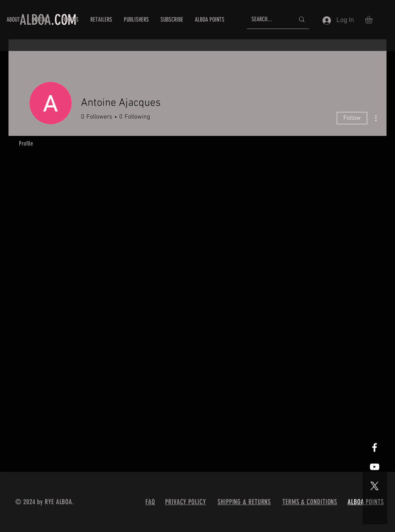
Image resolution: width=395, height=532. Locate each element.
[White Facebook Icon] (375, 447)
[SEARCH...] (267, 19)
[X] (375, 486)
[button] (373, 20)
